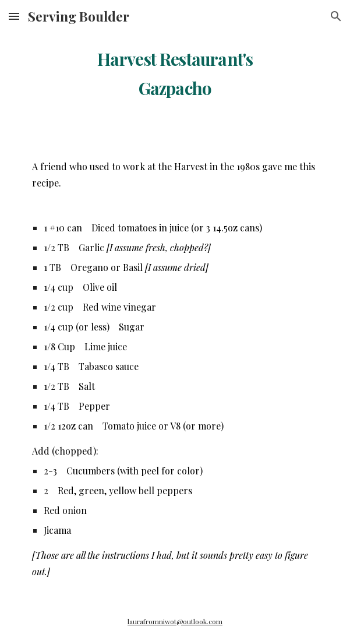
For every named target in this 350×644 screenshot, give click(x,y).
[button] (14, 16)
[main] (175, 70)
